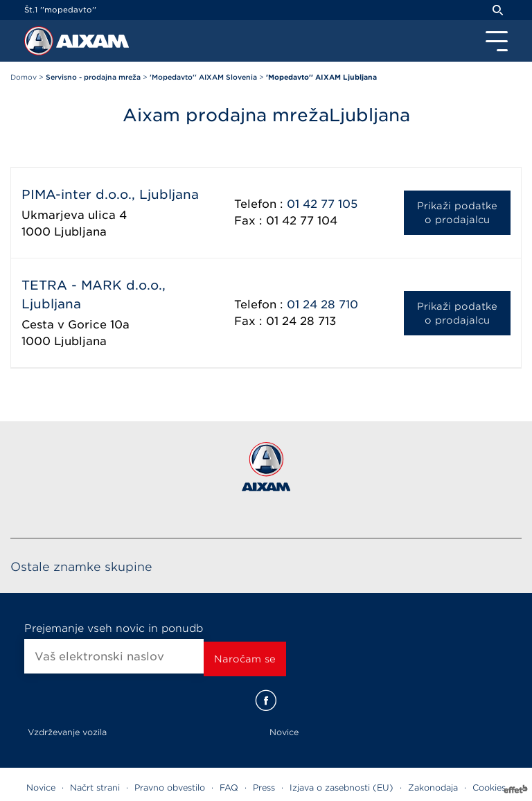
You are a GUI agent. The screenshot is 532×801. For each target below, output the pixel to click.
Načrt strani (95, 787)
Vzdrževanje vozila (67, 732)
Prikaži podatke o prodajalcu (457, 213)
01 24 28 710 (322, 305)
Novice (284, 732)
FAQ (229, 787)
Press (264, 787)
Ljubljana (80, 232)
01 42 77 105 (322, 204)
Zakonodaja (433, 787)
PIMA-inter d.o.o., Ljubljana (110, 194)
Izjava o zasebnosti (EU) (342, 787)
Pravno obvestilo (170, 787)
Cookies (489, 787)
